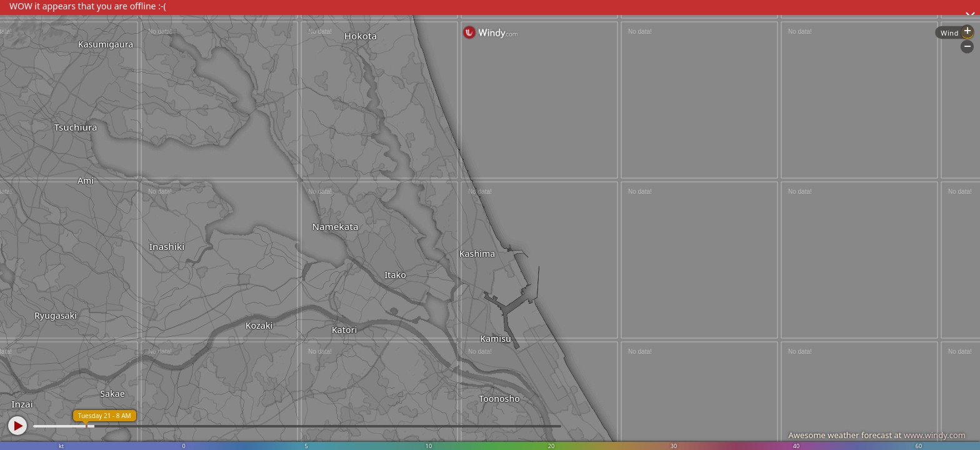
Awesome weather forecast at (877, 435)
